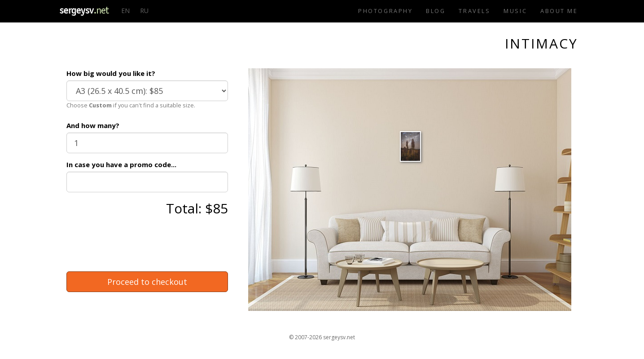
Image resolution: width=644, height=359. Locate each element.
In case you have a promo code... (121, 164)
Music (515, 11)
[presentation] (135, 247)
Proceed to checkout (147, 282)
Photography (385, 11)
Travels (474, 11)
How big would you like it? (111, 73)
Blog (436, 11)
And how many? (93, 125)
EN (125, 11)
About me (559, 11)
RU (144, 11)
